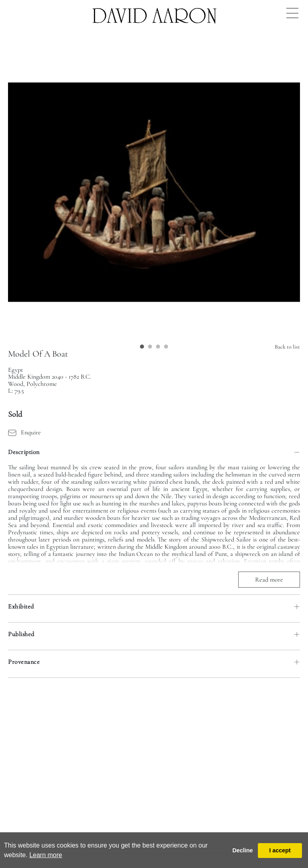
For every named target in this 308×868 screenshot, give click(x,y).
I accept (280, 850)
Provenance (24, 662)
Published (21, 634)
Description (24, 452)
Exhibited (21, 606)
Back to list (287, 347)
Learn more (46, 855)
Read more (269, 580)
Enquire (24, 432)
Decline (242, 850)
